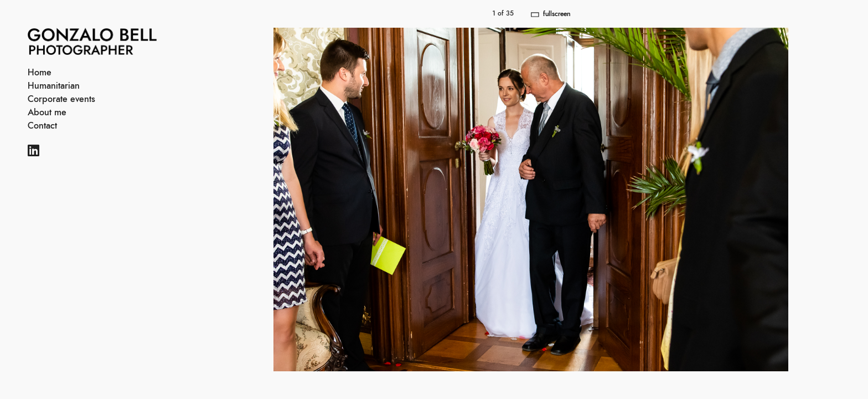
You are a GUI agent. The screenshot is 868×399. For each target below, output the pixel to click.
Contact (42, 126)
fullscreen (557, 14)
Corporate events (61, 99)
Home (40, 73)
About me (47, 112)
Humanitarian (54, 86)
